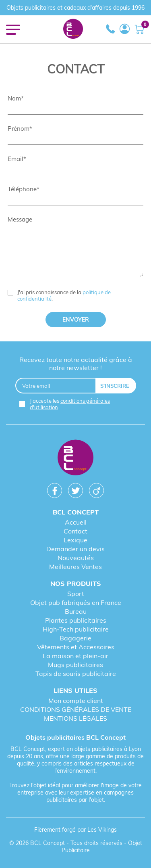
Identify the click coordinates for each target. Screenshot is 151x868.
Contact (75, 531)
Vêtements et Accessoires (76, 647)
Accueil (76, 522)
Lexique (75, 540)
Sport (76, 594)
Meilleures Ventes (75, 567)
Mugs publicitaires (75, 665)
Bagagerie (75, 638)
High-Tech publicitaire (76, 629)
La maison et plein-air (75, 656)
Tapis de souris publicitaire (76, 673)
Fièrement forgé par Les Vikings (75, 830)
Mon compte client (76, 701)
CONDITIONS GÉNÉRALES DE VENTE (76, 709)
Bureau (76, 611)
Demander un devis (75, 549)
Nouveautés (76, 558)
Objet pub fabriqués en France (76, 602)
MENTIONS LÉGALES (75, 718)
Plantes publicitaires (76, 620)
